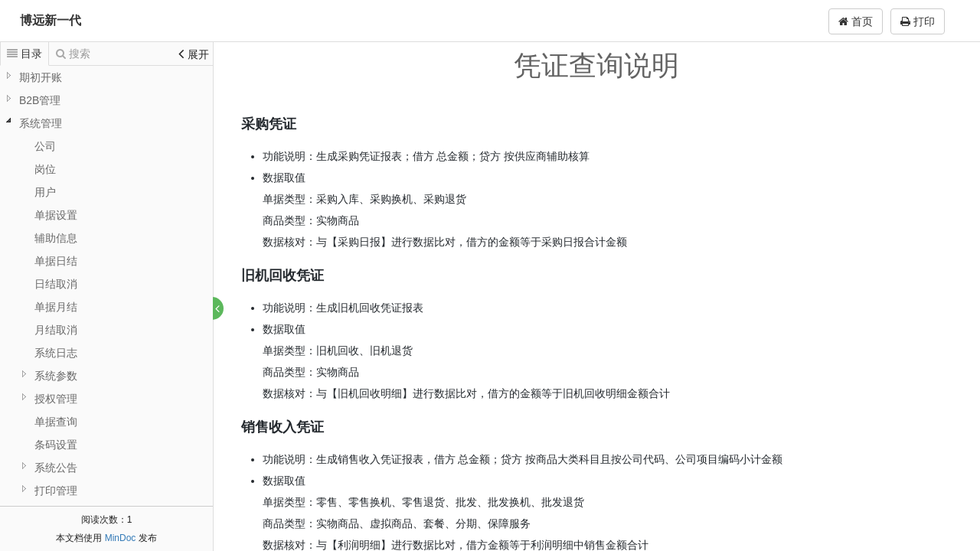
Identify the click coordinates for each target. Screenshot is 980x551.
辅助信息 (56, 238)
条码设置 (56, 445)
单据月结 (56, 307)
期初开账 (41, 77)
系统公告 (56, 468)
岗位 (45, 169)
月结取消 (56, 330)
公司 (45, 146)
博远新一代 (51, 20)
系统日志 (56, 353)
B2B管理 (40, 100)
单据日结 (56, 261)
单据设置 (56, 215)
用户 (45, 192)
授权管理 (56, 399)
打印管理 (56, 491)
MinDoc (121, 538)
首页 (856, 21)
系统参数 (56, 376)
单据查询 (56, 422)
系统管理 (41, 123)
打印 (918, 21)
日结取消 (56, 284)
